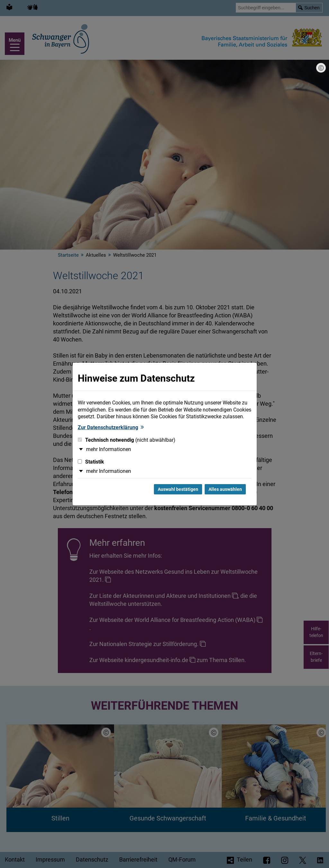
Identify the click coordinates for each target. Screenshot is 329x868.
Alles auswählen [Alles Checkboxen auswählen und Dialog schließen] (225, 489)
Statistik (91, 462)
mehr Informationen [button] (109, 449)
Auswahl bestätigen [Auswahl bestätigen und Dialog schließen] (178, 489)
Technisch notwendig (127, 440)
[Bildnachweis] (321, 68)
